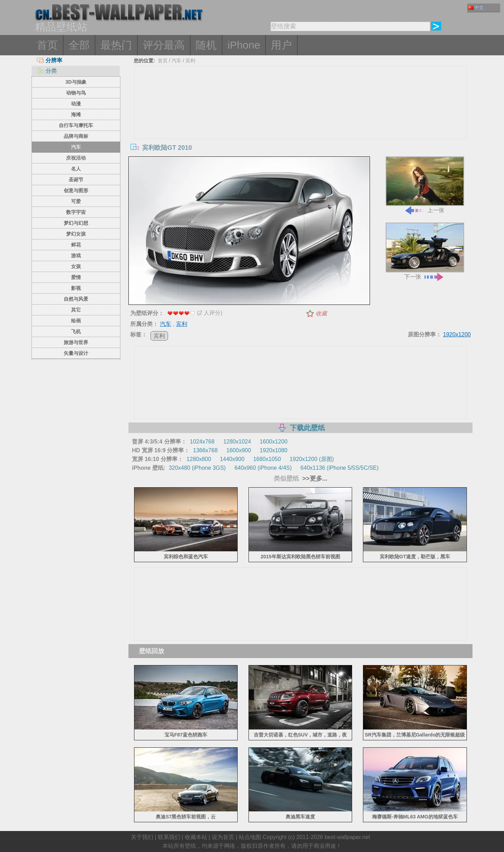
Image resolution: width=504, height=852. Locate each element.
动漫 (76, 104)
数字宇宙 (76, 212)
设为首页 (223, 837)
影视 (76, 288)
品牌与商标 (76, 136)
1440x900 (232, 459)
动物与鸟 (76, 93)
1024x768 (202, 442)
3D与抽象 (76, 82)
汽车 (76, 147)
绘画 (76, 321)
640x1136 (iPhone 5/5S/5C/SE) (340, 468)
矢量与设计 (76, 353)
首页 (47, 45)
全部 (79, 45)
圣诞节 (76, 180)
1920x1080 (274, 450)
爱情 (76, 277)
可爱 (76, 201)
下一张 (425, 251)
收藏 (321, 313)
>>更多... (314, 479)
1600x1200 (274, 442)
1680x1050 (267, 459)
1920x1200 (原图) (312, 459)
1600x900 (239, 450)
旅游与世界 (76, 342)
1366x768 (205, 450)
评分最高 (164, 45)
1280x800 (199, 459)
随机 (206, 45)
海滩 (76, 114)
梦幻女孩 (76, 234)
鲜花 (76, 245)
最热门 (116, 45)
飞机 (76, 331)
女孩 (76, 266)
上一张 (425, 185)
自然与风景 (76, 299)
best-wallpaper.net (347, 837)
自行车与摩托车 (76, 125)
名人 (76, 169)
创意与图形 (76, 190)
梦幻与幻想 (76, 223)
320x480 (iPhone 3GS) (197, 468)
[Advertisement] (301, 119)
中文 (476, 8)
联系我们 (169, 837)
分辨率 (50, 60)
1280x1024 (237, 442)
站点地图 (250, 837)
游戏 (76, 256)
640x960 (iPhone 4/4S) (263, 468)
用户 (281, 45)
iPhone (244, 45)
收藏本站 (196, 837)
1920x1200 (457, 334)
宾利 (190, 61)
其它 (76, 310)
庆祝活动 (76, 158)
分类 (47, 71)
